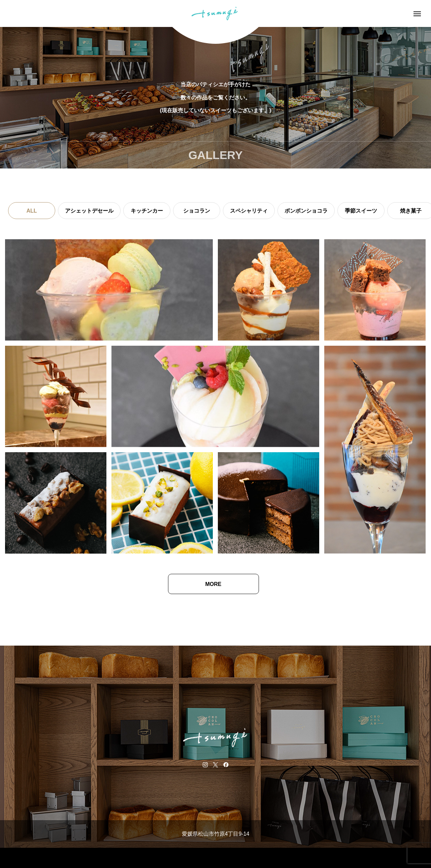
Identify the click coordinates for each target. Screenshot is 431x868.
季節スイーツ (361, 211)
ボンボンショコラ (306, 211)
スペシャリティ (249, 211)
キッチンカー (147, 211)
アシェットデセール (89, 211)
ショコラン (197, 211)
